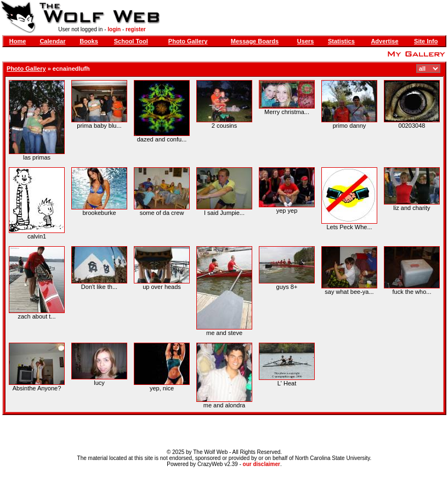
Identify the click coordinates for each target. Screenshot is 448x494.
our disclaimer (262, 464)
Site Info (426, 41)
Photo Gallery (188, 41)
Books (89, 41)
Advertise (384, 41)
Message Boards (255, 41)
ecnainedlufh (71, 69)
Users (306, 41)
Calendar (52, 41)
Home (18, 41)
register (136, 29)
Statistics (341, 41)
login (114, 29)
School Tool (131, 41)
